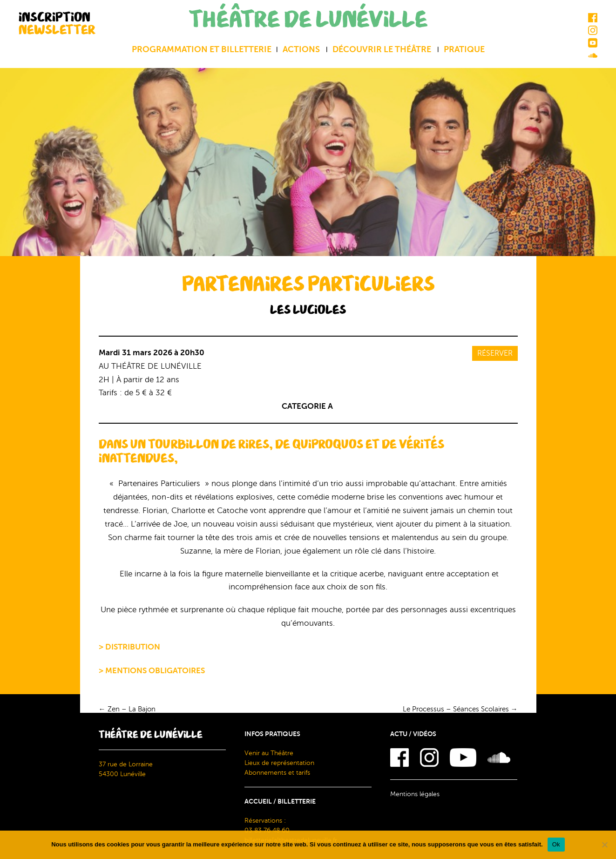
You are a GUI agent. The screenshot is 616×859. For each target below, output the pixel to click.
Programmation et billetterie (202, 49)
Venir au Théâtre (269, 753)
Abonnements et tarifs (277, 773)
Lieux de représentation (279, 763)
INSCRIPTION (57, 23)
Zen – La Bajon (127, 709)
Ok (556, 844)
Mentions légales (415, 794)
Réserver (495, 353)
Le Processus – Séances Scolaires (460, 709)
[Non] (604, 845)
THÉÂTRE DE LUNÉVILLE (308, 20)
